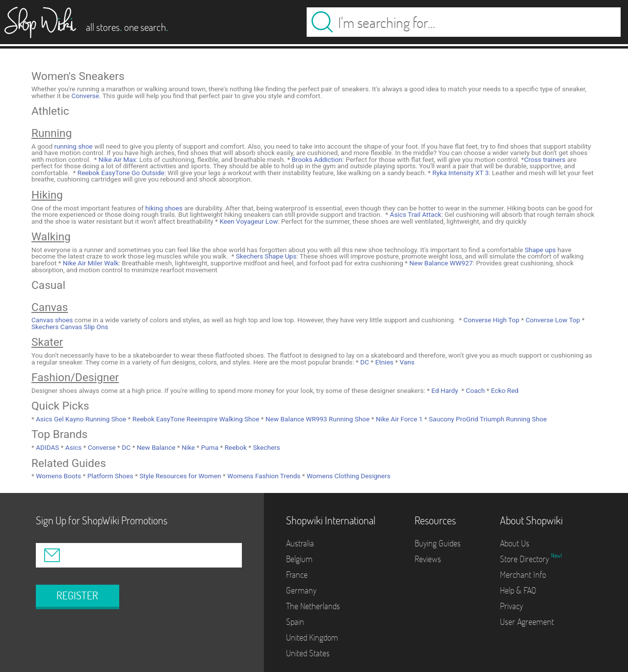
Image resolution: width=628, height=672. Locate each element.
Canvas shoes (52, 320)
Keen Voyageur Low (248, 221)
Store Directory (525, 559)
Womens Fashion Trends (263, 476)
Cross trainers (545, 159)
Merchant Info (523, 575)
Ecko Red (504, 390)
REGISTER (77, 595)
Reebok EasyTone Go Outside (120, 173)
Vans (406, 362)
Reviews (428, 559)
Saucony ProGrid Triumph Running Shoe (487, 419)
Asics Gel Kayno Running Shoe (80, 419)
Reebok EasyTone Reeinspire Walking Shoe (195, 419)
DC (364, 362)
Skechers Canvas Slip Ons (70, 327)
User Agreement (527, 622)
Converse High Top (490, 320)
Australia (300, 543)
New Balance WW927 (440, 263)
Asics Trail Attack (415, 214)
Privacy (511, 606)
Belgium (299, 559)
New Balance (155, 447)
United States (308, 653)
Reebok (235, 447)
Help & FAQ (518, 590)
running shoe (73, 146)
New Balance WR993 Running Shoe (317, 419)
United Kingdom (312, 637)
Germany (301, 590)
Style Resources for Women (180, 476)
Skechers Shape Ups (265, 256)
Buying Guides (438, 543)
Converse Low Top (552, 320)
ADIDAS (47, 447)
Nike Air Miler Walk (90, 263)
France (297, 575)
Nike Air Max (116, 159)
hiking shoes (164, 208)
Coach (474, 390)
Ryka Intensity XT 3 (460, 173)
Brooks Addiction (316, 159)
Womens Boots (58, 476)
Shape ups (540, 250)
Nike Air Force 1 (399, 419)
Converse (85, 96)
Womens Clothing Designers (348, 476)
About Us (515, 543)
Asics (73, 447)
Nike (187, 447)
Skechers (266, 447)
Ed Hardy (444, 390)
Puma (209, 447)
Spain (295, 622)
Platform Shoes (110, 476)
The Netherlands (313, 606)
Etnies (383, 362)
